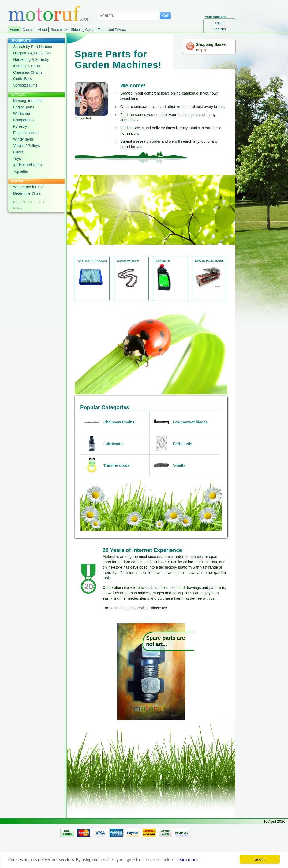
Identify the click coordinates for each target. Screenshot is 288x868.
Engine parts (24, 107)
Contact (29, 30)
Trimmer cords (116, 465)
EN (23, 202)
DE (15, 202)
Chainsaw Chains (28, 72)
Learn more (187, 861)
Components (24, 120)
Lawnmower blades (190, 422)
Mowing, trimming (28, 101)
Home (14, 30)
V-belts (179, 465)
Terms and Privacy (112, 30)
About (43, 30)
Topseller (21, 171)
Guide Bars (23, 79)
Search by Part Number (33, 47)
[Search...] (128, 16)
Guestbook (59, 30)
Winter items (24, 139)
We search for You (28, 187)
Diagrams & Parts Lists (32, 53)
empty (201, 50)
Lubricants (113, 444)
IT (44, 202)
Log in (220, 23)
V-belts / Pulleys (27, 146)
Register (220, 29)
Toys (17, 159)
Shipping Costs (82, 30)
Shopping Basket (211, 44)
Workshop (22, 114)
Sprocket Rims (25, 85)
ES (38, 202)
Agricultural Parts (27, 165)
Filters (18, 152)
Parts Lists (183, 444)
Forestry (20, 126)
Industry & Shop (27, 66)
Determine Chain (27, 193)
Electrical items (26, 133)
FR (30, 202)
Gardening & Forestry (31, 59)
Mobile (17, 208)
